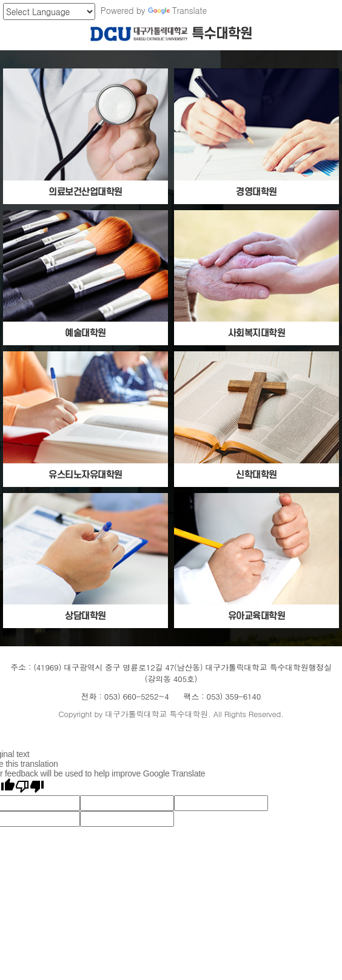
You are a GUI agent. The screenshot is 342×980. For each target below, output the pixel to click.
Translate (177, 10)
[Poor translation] (30, 787)
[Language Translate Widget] (49, 12)
